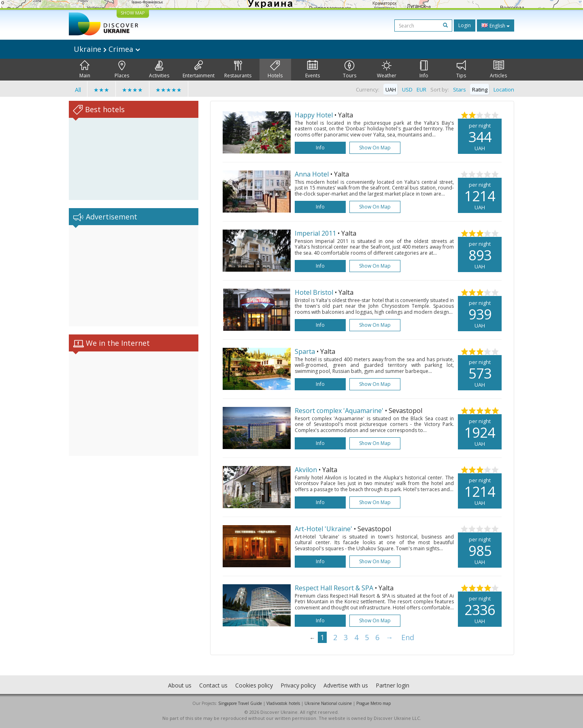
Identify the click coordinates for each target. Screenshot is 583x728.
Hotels (275, 70)
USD (407, 89)
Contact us (213, 685)
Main (85, 70)
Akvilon (306, 470)
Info (424, 70)
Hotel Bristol (314, 292)
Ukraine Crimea (107, 49)
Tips (461, 70)
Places (122, 70)
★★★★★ (169, 90)
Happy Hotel (314, 115)
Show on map (375, 148)
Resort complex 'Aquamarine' (339, 411)
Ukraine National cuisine (328, 703)
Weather (387, 70)
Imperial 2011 (315, 233)
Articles (498, 70)
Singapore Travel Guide (240, 703)
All (78, 90)
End (408, 637)
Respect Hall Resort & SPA (334, 588)
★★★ (101, 90)
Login (465, 25)
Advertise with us (346, 685)
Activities (159, 70)
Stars (460, 89)
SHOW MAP (133, 13)
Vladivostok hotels (283, 703)
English (496, 26)
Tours (350, 70)
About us (180, 685)
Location (504, 89)
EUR (421, 89)
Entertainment (199, 70)
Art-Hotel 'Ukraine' (323, 529)
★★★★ (132, 90)
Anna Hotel (312, 174)
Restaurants (238, 70)
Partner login (393, 685)
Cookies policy (254, 685)
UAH (391, 89)
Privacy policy (298, 685)
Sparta (305, 351)
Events (313, 70)
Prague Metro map (373, 703)
